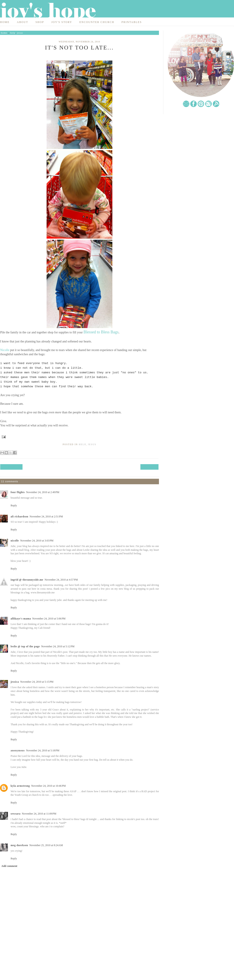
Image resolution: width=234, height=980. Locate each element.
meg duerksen (19, 845)
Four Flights (18, 492)
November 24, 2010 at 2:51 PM (46, 517)
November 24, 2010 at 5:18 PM (43, 750)
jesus (20, 33)
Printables (132, 22)
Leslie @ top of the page (25, 646)
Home (5, 22)
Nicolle (5, 350)
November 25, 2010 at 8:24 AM (46, 845)
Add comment (9, 866)
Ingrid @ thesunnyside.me (27, 580)
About (22, 22)
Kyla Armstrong (20, 786)
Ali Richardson (19, 517)
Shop (40, 22)
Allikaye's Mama (21, 619)
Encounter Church (97, 22)
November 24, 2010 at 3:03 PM (37, 541)
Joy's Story (62, 22)
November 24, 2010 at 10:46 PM (48, 786)
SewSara (16, 814)
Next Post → (149, 467)
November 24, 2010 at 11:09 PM (39, 814)
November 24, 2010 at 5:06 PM (49, 619)
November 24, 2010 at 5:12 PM (58, 646)
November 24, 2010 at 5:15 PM (37, 682)
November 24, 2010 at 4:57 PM (61, 580)
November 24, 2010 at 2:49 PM (43, 492)
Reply (14, 505)
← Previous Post (11, 467)
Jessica (15, 682)
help (13, 33)
